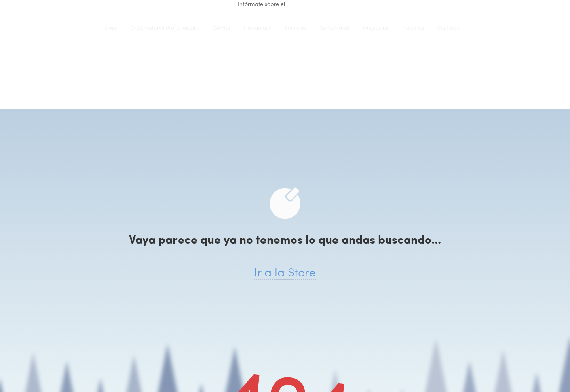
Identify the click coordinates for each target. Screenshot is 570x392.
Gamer (222, 28)
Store (111, 28)
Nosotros (413, 28)
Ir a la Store (285, 274)
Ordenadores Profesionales (165, 28)
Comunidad (334, 28)
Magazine (376, 28)
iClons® (81, 28)
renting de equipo (309, 5)
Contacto (448, 28)
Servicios (295, 28)
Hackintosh (258, 28)
